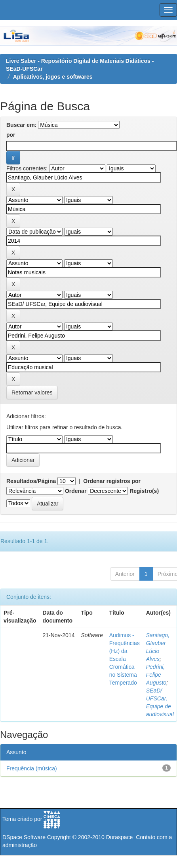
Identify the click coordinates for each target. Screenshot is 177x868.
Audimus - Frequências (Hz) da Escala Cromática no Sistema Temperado (125, 659)
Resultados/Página (31, 481)
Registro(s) (144, 491)
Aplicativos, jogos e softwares (53, 77)
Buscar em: (21, 125)
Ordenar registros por (112, 481)
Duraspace (120, 837)
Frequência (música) (32, 768)
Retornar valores (32, 392)
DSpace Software (24, 837)
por (11, 135)
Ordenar (76, 491)
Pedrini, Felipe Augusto (156, 675)
